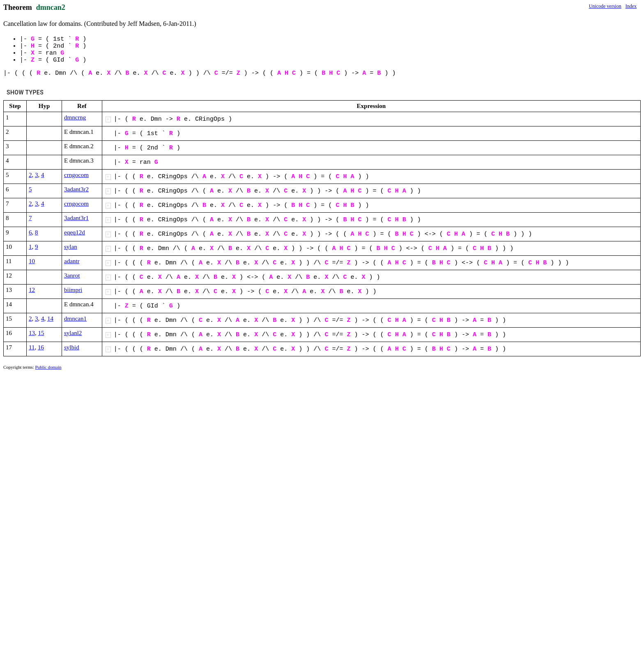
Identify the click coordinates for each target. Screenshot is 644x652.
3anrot (72, 275)
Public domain (48, 367)
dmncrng (75, 117)
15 (41, 333)
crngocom (76, 175)
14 (50, 319)
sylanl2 (73, 333)
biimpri (73, 290)
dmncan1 (75, 319)
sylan (71, 247)
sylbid (72, 347)
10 (32, 261)
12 (32, 290)
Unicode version (605, 6)
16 (41, 347)
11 (32, 347)
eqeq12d (75, 232)
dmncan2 (51, 7)
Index (631, 6)
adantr (72, 261)
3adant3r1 (76, 218)
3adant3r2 (76, 189)
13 (32, 333)
